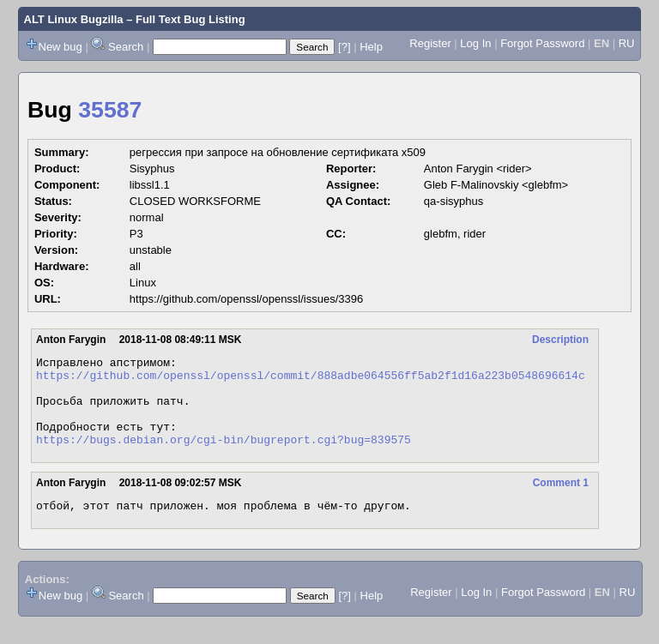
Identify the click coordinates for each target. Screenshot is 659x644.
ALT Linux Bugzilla (74, 19)
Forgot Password (542, 43)
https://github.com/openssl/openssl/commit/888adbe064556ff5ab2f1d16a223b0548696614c (311, 380)
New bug (60, 47)
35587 (110, 110)
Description (560, 340)
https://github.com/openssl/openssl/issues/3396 (246, 299)
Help (371, 47)
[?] (344, 47)
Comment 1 (561, 501)
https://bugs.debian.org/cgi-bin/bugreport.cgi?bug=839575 (224, 457)
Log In (475, 43)
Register (430, 43)
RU (627, 43)
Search (126, 47)
